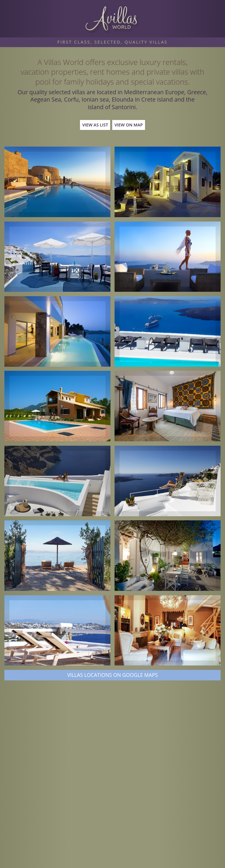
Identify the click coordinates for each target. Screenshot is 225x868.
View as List (95, 125)
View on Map (129, 125)
